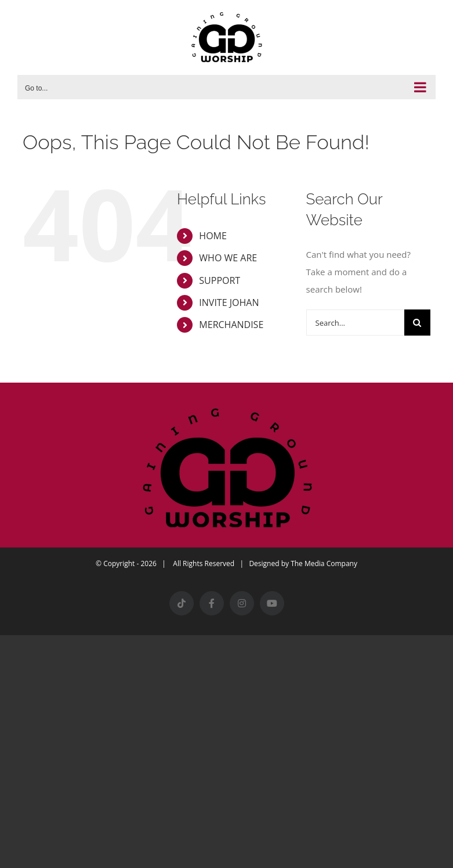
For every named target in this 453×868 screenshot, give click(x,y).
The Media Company (324, 563)
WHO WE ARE (228, 258)
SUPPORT (220, 280)
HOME (213, 236)
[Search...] (355, 323)
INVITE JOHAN (229, 302)
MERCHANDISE (231, 325)
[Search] (417, 323)
